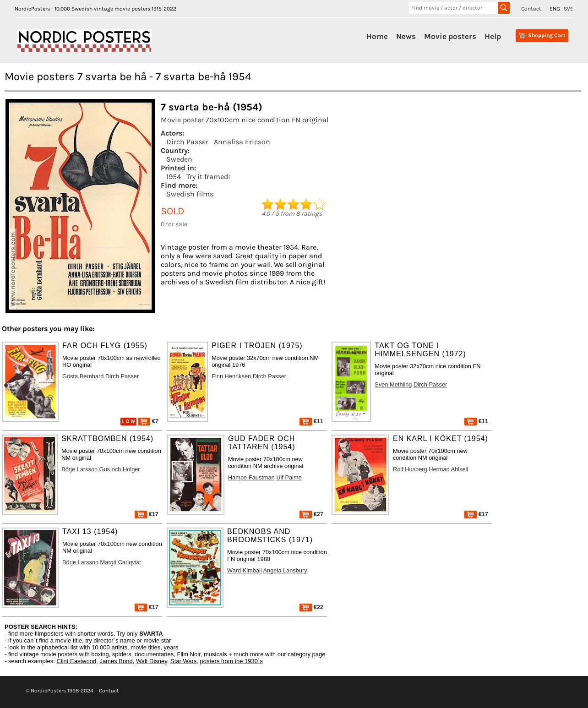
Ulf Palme (289, 477)
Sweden (179, 159)
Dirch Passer (187, 142)
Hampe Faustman (251, 477)
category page (306, 654)
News (406, 36)
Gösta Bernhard (83, 376)
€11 (311, 421)
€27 (311, 514)
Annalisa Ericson (242, 142)
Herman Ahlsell (448, 469)
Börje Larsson (79, 469)
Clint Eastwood (76, 661)
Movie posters (450, 36)
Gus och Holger (120, 469)
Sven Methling (393, 384)
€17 (147, 514)
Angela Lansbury (285, 570)
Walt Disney (152, 661)
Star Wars (183, 661)
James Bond (116, 661)
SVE (569, 9)
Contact (531, 9)
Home (377, 36)
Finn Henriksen (231, 376)
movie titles (145, 647)
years (171, 647)
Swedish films (190, 194)
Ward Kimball (245, 570)
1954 (174, 177)
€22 (311, 607)
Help (493, 36)
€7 (148, 421)
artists (119, 647)
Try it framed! (208, 177)
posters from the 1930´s (231, 661)
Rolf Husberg (410, 469)
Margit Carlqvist (121, 562)
